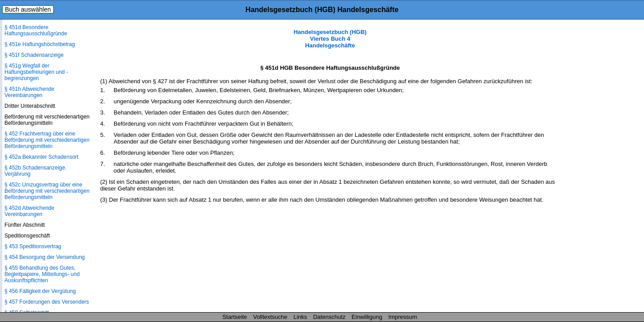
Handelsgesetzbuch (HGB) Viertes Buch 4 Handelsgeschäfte (330, 39)
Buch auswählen (28, 9)
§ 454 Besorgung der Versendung (44, 257)
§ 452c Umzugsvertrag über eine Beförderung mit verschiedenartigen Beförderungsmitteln (47, 191)
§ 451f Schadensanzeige (34, 55)
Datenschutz (329, 317)
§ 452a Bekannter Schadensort (41, 157)
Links (300, 317)
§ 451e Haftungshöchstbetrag (40, 44)
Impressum (402, 317)
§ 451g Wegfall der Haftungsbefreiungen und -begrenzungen (36, 72)
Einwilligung (367, 317)
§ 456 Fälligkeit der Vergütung (40, 291)
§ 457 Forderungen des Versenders (47, 302)
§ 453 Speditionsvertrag (33, 246)
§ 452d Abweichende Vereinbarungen (29, 211)
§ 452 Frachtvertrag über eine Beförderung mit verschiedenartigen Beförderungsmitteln (47, 140)
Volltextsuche (270, 317)
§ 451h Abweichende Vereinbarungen (29, 92)
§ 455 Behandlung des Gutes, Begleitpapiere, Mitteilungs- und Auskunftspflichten (42, 274)
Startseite (235, 317)
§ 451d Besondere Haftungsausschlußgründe (36, 30)
